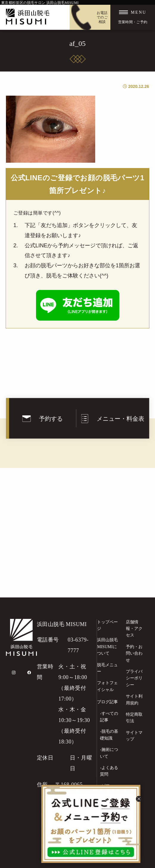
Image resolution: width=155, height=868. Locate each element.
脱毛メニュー (107, 668)
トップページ (107, 625)
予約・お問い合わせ (134, 653)
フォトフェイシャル (107, 686)
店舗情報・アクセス (134, 629)
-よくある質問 (109, 771)
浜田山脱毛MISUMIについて (107, 647)
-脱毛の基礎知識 (109, 735)
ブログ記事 (107, 702)
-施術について (109, 753)
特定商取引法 (134, 718)
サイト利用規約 (134, 699)
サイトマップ (134, 736)
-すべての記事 (109, 717)
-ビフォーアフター (109, 789)
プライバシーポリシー (134, 678)
